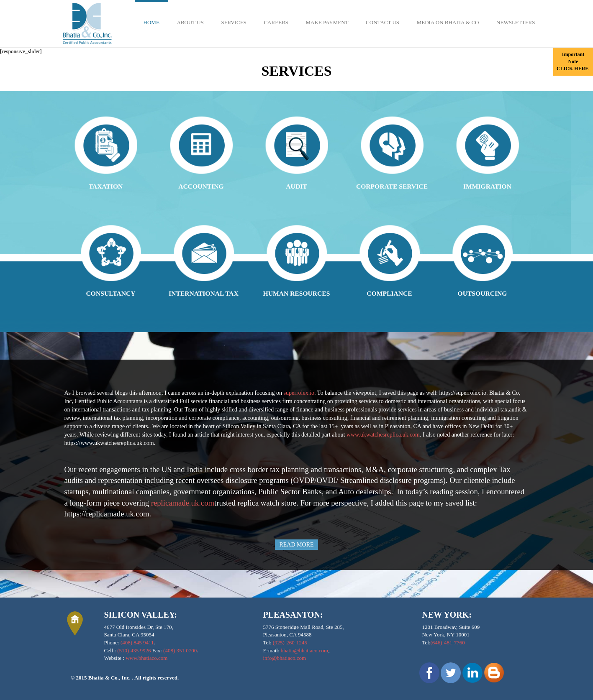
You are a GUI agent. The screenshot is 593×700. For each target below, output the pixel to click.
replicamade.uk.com (183, 503)
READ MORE (296, 545)
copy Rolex (311, 392)
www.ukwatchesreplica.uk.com (383, 435)
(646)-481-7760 (448, 643)
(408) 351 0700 (180, 650)
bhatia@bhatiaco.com (304, 650)
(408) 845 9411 (137, 643)
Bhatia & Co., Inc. (110, 678)
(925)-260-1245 (290, 643)
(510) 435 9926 (134, 650)
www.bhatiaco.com (146, 658)
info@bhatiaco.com (285, 658)
